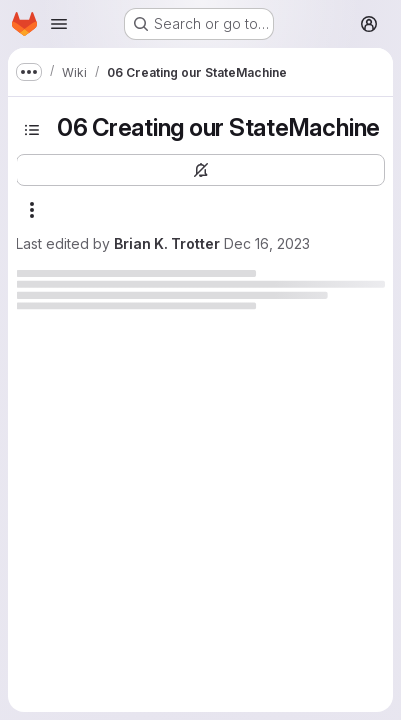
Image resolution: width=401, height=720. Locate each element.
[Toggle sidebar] (32, 130)
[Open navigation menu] (59, 24)
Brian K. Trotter (167, 243)
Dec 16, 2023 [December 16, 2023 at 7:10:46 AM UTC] (267, 243)
